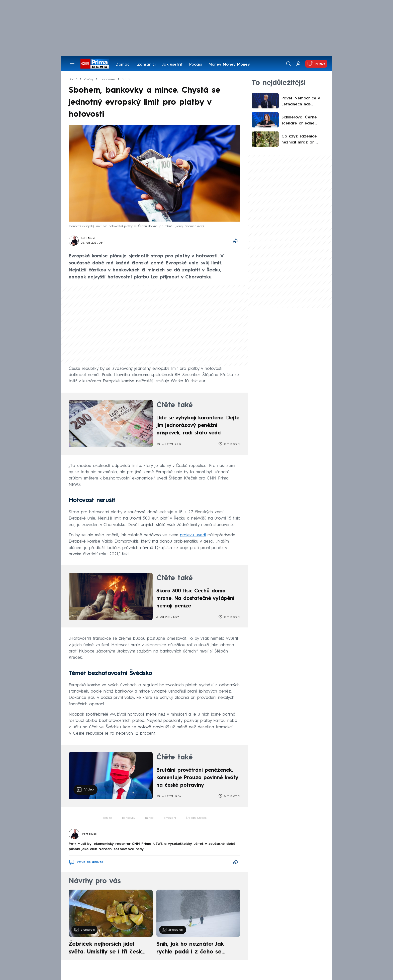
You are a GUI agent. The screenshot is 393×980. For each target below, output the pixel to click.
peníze (107, 818)
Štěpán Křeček (196, 818)
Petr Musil (88, 238)
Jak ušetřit (172, 65)
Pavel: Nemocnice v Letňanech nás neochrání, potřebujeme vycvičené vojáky (304, 102)
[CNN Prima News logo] (95, 64)
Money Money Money (229, 65)
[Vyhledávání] (288, 64)
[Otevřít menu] (72, 64)
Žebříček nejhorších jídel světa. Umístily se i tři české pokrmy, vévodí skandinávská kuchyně (108, 949)
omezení (170, 818)
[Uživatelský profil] (298, 64)
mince (149, 818)
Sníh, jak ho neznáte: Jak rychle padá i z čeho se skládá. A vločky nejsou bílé (194, 949)
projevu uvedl (193, 535)
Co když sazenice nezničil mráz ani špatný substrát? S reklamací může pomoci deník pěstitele (304, 140)
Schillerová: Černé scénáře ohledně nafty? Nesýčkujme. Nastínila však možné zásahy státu (303, 121)
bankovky (129, 818)
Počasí (195, 65)
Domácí (123, 65)
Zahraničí (146, 65)
